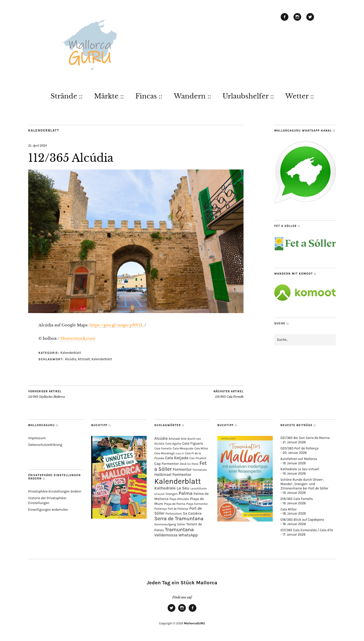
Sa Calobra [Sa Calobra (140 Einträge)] (192, 513)
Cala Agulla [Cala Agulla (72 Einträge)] (173, 444)
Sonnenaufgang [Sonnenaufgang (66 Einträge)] (165, 524)
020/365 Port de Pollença (300, 448)
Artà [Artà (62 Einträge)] (184, 439)
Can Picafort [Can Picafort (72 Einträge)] (198, 458)
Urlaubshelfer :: (248, 96)
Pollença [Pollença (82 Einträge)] (161, 509)
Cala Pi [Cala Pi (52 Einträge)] (180, 453)
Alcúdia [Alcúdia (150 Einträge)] (161, 438)
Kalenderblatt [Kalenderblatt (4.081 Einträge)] (178, 481)
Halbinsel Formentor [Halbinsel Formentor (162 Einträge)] (173, 475)
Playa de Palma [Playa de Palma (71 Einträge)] (175, 504)
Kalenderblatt (44, 130)
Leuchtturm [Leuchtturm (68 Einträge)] (199, 488)
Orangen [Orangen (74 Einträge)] (172, 494)
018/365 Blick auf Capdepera (302, 520)
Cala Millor (289, 509)
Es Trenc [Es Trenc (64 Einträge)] (193, 464)
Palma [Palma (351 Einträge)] (186, 493)
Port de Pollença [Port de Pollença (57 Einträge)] (178, 509)
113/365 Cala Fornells (229, 394)
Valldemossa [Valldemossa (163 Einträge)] (166, 535)
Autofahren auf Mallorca (299, 459)
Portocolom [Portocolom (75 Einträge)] (174, 514)
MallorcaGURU (195, 623)
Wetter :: (300, 96)
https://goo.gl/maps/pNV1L (117, 325)
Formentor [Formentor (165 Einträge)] (182, 469)
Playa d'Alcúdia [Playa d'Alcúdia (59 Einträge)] (179, 499)
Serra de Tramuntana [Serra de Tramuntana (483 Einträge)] (179, 519)
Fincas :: (149, 96)
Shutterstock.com (78, 338)
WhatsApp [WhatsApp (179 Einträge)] (188, 535)
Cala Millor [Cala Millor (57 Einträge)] (201, 449)
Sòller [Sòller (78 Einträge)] (181, 524)
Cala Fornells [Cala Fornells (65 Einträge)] (163, 448)
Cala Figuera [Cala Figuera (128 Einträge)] (193, 443)
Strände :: (67, 96)
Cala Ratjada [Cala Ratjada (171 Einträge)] (176, 458)
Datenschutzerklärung (45, 445)
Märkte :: (109, 96)
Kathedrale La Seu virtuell (300, 469)
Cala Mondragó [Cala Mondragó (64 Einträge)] (164, 453)
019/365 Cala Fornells (297, 499)
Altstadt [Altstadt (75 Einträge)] (174, 439)
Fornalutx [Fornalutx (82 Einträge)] (200, 470)
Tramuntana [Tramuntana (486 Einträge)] (179, 529)
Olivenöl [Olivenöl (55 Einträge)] (159, 494)
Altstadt (84, 359)
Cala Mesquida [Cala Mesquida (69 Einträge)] (183, 448)
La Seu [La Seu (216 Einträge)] (183, 488)
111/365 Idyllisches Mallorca (47, 394)
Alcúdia (70, 359)
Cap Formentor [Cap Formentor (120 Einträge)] (167, 464)
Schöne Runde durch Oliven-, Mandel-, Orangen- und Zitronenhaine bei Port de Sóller (304, 484)
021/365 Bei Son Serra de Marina (305, 438)
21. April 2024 (37, 146)
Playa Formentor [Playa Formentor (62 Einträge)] (197, 504)
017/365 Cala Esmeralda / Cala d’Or (307, 530)
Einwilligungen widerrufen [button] (48, 510)
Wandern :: (192, 96)
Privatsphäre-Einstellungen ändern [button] (55, 491)
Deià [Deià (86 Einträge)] (183, 464)
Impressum (37, 438)
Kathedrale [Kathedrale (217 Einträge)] (165, 488)
